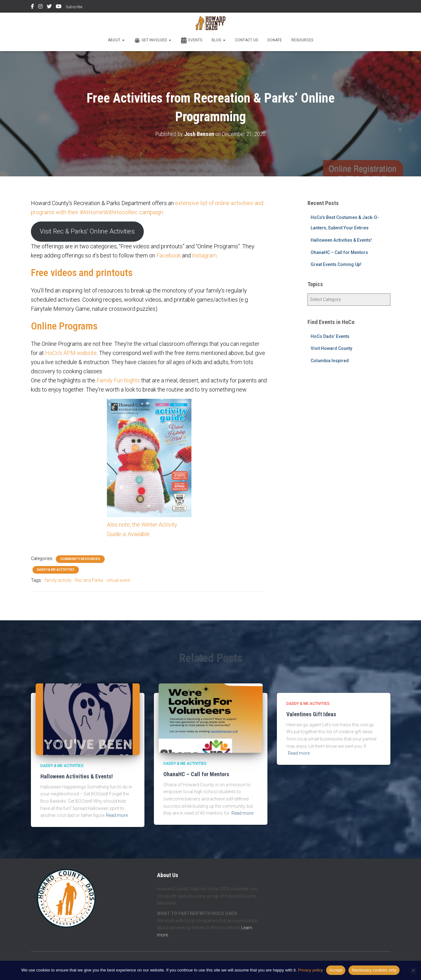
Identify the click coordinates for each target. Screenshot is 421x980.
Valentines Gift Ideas (311, 714)
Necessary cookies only (374, 970)
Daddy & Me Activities (56, 570)
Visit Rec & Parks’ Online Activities (87, 231)
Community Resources (80, 559)
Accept (336, 970)
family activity (58, 580)
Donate (275, 40)
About (116, 40)
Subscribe (74, 7)
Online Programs (64, 326)
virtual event (118, 580)
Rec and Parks (89, 580)
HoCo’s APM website (71, 353)
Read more (117, 815)
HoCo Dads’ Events (330, 336)
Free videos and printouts (82, 273)
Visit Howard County (331, 348)
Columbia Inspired (330, 361)
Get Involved (153, 40)
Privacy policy (310, 970)
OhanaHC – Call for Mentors (339, 252)
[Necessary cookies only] (413, 970)
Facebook (32, 7)
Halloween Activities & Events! (341, 240)
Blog (219, 40)
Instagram (40, 7)
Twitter (49, 7)
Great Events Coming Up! (336, 264)
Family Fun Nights (118, 380)
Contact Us (246, 40)
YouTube (59, 7)
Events (191, 40)
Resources (302, 40)
